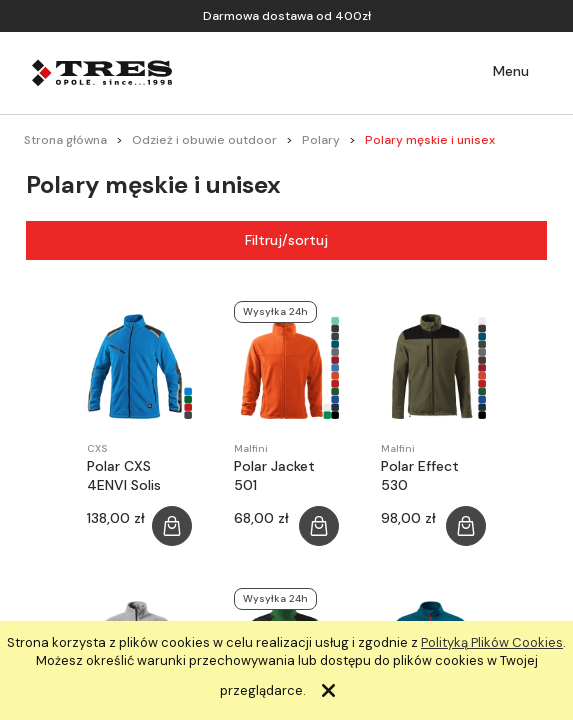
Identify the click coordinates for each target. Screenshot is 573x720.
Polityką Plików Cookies (492, 642)
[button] (497, 72)
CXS (97, 448)
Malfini (251, 448)
